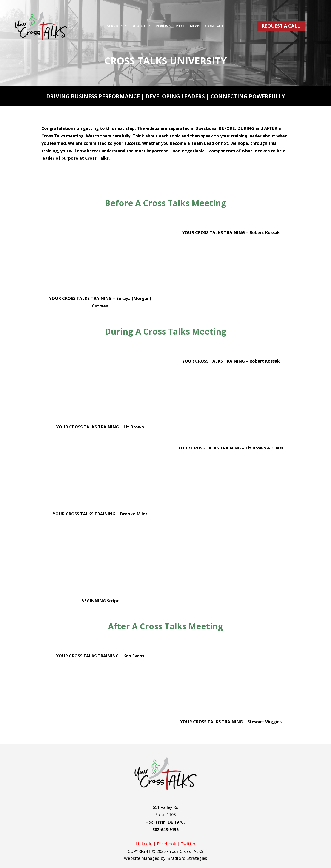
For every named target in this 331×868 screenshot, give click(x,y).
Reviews (163, 26)
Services (115, 26)
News (195, 26)
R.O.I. (180, 26)
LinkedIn (144, 844)
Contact (215, 26)
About (139, 26)
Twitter (188, 844)
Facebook (167, 844)
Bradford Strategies (187, 858)
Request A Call (281, 26)
